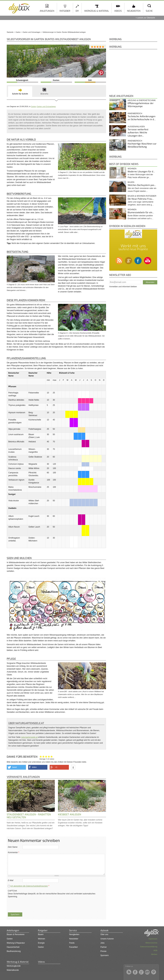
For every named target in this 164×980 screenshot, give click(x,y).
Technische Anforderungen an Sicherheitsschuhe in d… (142, 118)
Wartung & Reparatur (16, 943)
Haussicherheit (13, 947)
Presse (103, 951)
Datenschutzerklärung (149, 947)
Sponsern (105, 955)
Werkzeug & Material (97, 11)
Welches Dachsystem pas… (142, 185)
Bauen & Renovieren (16, 934)
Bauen (131, 182)
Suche (149, 11)
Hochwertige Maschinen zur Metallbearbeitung (142, 145)
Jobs (102, 943)
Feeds (72, 943)
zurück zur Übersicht (146, 18)
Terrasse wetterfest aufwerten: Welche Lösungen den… (138, 133)
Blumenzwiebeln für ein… (141, 213)
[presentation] (32, 904)
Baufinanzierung (14, 951)
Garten (34, 106)
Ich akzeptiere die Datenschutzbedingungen (29, 886)
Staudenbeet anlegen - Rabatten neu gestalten (29, 816)
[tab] (20, 92)
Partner (104, 947)
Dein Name (13, 847)
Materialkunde (13, 970)
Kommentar (13, 852)
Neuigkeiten (134, 11)
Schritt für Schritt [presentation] (20, 94)
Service (73, 931)
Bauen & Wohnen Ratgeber (142, 196)
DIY (77, 11)
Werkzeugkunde (14, 966)
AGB (155, 950)
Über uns (104, 934)
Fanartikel (73, 947)
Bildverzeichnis (151, 943)
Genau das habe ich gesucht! (52, 756)
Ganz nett (43, 756)
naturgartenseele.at (29, 737)
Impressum (153, 939)
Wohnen (132, 169)
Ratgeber (65, 11)
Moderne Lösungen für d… (141, 172)
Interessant (46, 756)
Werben (154, 954)
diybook (104, 931)
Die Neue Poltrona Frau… (141, 199)
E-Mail (11, 880)
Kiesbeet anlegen (70, 814)
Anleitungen (47, 11)
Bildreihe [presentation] (44, 94)
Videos (118, 11)
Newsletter (74, 939)
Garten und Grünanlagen (46, 106)
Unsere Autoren (107, 939)
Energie (41, 943)
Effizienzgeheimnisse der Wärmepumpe (141, 105)
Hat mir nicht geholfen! (41, 756)
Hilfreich (49, 756)
